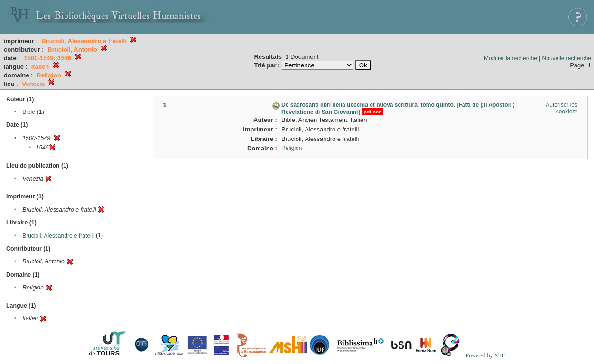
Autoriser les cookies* (562, 108)
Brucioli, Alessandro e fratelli (58, 236)
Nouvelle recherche (567, 58)
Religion (292, 148)
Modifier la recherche (510, 58)
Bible (29, 112)
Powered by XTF (485, 355)
